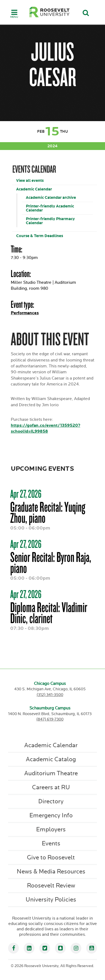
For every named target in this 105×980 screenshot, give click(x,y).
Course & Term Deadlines (40, 236)
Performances (25, 313)
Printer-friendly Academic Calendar (50, 208)
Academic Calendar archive (51, 198)
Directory (51, 801)
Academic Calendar (34, 189)
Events (51, 844)
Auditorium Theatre (51, 773)
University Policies (51, 900)
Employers (51, 829)
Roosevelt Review (51, 886)
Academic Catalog (51, 759)
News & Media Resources (51, 872)
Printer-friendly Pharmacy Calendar (50, 221)
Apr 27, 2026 (26, 494)
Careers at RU (51, 787)
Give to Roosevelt (51, 858)
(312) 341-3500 (50, 695)
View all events (30, 181)
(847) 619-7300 (50, 719)
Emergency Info (51, 815)
